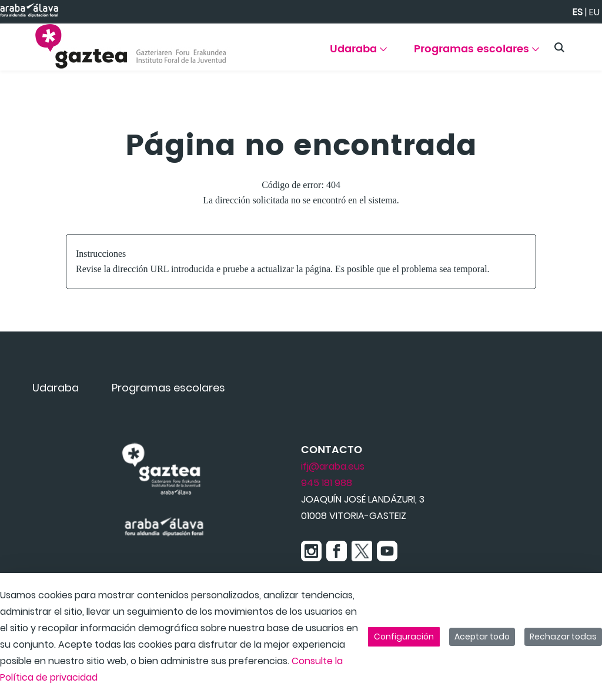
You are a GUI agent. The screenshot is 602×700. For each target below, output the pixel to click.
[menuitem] (358, 53)
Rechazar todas (563, 637)
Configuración (404, 637)
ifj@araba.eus (333, 466)
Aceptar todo (482, 637)
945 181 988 (327, 483)
